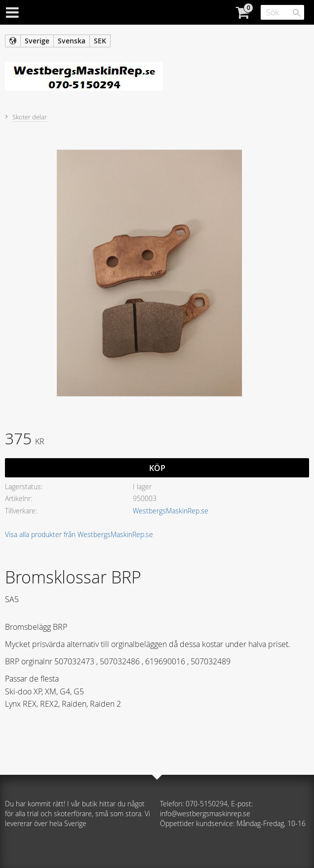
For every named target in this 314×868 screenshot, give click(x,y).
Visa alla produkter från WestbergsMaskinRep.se (79, 534)
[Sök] (297, 13)
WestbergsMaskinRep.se (171, 511)
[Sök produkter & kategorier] (282, 12)
